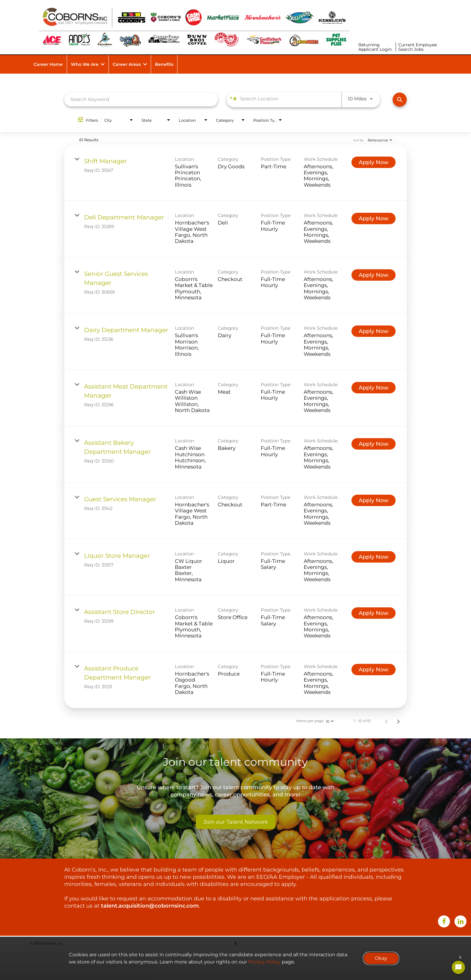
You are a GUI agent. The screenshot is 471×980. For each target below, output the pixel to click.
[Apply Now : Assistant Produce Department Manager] (374, 670)
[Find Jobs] (400, 100)
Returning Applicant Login (375, 47)
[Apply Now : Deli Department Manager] (374, 218)
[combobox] (141, 99)
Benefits (164, 64)
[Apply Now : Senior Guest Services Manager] (374, 275)
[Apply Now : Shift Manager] (374, 162)
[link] (235, 173)
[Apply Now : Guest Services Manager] (374, 500)
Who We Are (85, 64)
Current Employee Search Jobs (418, 47)
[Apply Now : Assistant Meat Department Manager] (374, 388)
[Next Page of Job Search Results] (398, 721)
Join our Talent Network (236, 822)
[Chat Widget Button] (458, 967)
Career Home (48, 64)
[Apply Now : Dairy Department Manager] (374, 331)
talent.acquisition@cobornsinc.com (150, 906)
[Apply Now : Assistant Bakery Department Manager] (374, 444)
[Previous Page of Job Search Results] (386, 721)
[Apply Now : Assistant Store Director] (374, 613)
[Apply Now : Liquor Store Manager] (374, 557)
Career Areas (127, 64)
